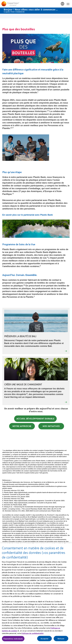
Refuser (61, 639)
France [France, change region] (63, 4)
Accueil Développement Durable (35, 419)
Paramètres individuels (13, 639)
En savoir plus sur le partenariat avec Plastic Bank (28, 215)
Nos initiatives (51, 426)
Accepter (44, 639)
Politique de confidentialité (32, 633)
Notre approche (22, 426)
